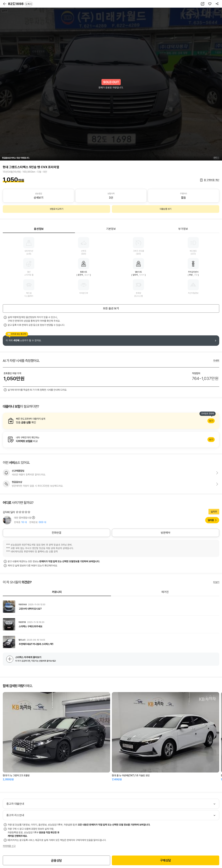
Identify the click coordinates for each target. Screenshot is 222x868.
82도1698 (20, 4)
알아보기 (111, 421)
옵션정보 (39, 229)
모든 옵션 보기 (111, 308)
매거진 (165, 592)
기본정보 (111, 229)
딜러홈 (211, 520)
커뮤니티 (57, 592)
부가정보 (183, 229)
